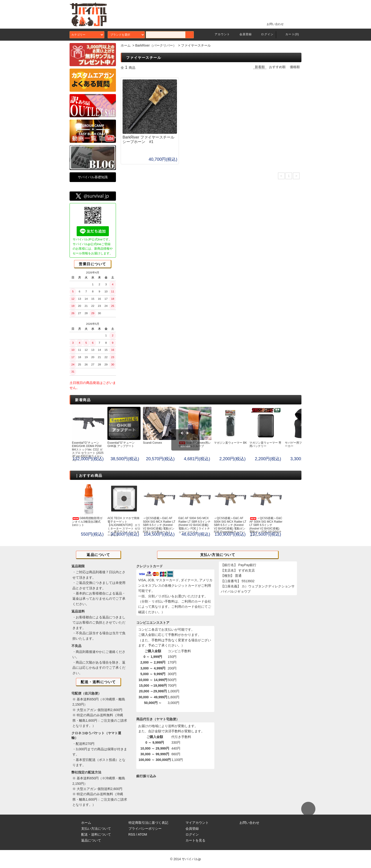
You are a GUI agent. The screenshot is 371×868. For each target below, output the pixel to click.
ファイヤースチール (196, 45)
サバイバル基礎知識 (93, 177)
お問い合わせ (272, 24)
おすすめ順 (277, 67)
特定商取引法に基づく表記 (148, 823)
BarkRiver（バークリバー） (156, 45)
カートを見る (195, 840)
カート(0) (289, 34)
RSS (132, 834)
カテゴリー (87, 35)
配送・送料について (96, 834)
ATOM (142, 834)
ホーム (126, 45)
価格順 (295, 67)
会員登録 (243, 34)
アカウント (220, 34)
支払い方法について (96, 829)
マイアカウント (197, 823)
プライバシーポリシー (145, 829)
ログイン (264, 34)
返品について (91, 840)
